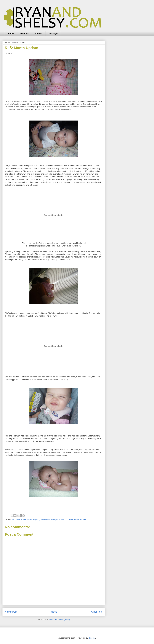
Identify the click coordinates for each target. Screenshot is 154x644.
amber (24, 519)
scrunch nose (67, 519)
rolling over (55, 519)
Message (53, 34)
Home (11, 34)
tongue (83, 519)
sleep (76, 519)
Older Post (97, 612)
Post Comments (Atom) (60, 619)
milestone (45, 519)
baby (30, 519)
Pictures (25, 34)
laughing (36, 519)
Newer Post (11, 612)
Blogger (92, 638)
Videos (39, 34)
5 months (16, 519)
